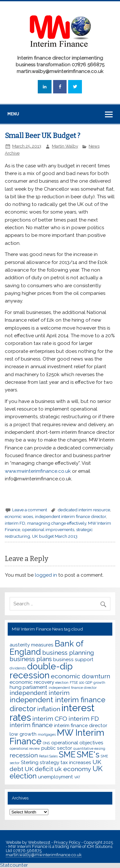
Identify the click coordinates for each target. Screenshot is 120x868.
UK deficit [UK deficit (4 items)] (39, 769)
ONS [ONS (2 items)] (46, 743)
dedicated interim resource (84, 510)
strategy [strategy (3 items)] (49, 762)
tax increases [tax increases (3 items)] (76, 762)
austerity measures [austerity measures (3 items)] (32, 645)
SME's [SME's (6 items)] (88, 755)
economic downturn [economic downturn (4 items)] (80, 676)
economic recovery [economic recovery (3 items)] (32, 682)
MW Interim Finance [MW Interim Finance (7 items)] (57, 737)
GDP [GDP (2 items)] (89, 682)
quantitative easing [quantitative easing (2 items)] (89, 748)
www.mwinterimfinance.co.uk (38, 471)
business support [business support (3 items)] (73, 659)
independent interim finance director (70, 516)
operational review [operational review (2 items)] (25, 748)
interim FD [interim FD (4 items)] (84, 719)
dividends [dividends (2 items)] (18, 668)
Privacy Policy (68, 842)
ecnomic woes (19, 516)
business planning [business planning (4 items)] (68, 653)
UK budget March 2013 (55, 536)
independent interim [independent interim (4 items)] (40, 693)
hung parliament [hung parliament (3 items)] (28, 687)
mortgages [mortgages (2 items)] (47, 734)
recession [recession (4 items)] (24, 755)
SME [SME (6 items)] (67, 755)
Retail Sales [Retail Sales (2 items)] (48, 756)
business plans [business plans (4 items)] (31, 659)
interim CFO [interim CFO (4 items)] (50, 719)
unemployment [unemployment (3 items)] (56, 777)
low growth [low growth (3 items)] (23, 734)
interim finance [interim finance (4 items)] (31, 725)
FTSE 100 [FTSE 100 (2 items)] (77, 682)
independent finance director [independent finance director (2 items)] (73, 688)
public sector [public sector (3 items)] (57, 748)
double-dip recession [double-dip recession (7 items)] (41, 671)
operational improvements (48, 529)
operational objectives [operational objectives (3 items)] (77, 743)
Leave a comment (30, 510)
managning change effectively (57, 523)
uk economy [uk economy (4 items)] (73, 769)
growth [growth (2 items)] (99, 682)
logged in (46, 575)
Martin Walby (65, 146)
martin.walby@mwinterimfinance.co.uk (44, 855)
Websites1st (40, 842)
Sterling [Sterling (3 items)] (30, 762)
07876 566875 (27, 851)
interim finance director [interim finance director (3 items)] (81, 725)
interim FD (15, 523)
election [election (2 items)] (62, 682)
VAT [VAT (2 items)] (77, 777)
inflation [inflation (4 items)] (49, 709)
